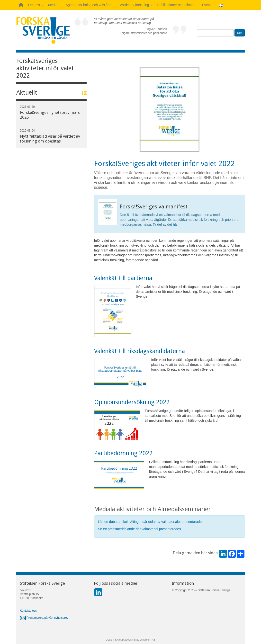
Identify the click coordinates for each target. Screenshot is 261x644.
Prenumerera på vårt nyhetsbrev (44, 618)
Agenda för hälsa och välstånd (90, 5)
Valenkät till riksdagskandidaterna (140, 351)
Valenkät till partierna (124, 278)
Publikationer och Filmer (177, 5)
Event (208, 5)
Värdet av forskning (136, 5)
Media (54, 5)
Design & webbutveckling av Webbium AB (130, 640)
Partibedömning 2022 (124, 453)
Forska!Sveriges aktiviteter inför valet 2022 (45, 68)
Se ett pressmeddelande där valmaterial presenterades (140, 529)
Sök (240, 33)
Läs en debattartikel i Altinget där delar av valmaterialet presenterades (151, 522)
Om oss (36, 5)
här (175, 224)
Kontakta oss (28, 611)
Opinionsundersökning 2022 (132, 402)
